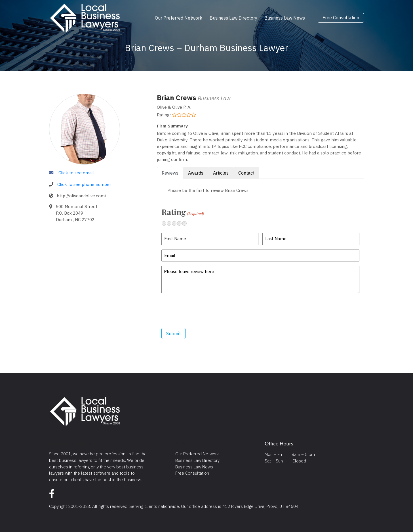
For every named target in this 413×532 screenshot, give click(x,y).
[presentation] (205, 311)
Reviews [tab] (170, 173)
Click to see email (76, 173)
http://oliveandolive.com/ (82, 196)
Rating (183, 212)
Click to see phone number (84, 184)
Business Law (214, 98)
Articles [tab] (221, 173)
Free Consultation (341, 18)
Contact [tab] (246, 173)
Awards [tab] (196, 173)
